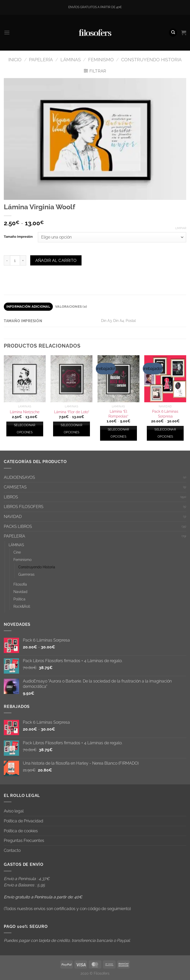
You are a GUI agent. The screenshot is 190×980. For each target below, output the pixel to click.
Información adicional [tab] (28, 307)
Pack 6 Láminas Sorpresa (165, 414)
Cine (17, 552)
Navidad (20, 592)
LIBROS (11, 497)
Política (19, 599)
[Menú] (7, 32)
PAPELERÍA (41, 60)
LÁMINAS (71, 60)
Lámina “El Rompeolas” (118, 414)
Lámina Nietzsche (25, 412)
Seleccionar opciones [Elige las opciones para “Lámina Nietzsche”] (25, 429)
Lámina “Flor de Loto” (72, 412)
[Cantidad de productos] (15, 260)
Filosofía (20, 584)
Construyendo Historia (151, 60)
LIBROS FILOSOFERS (24, 507)
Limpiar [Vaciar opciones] (181, 228)
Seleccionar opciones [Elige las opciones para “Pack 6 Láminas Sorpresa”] (165, 433)
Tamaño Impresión (18, 237)
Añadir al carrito (56, 261)
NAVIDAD (13, 517)
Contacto (12, 850)
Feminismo (101, 60)
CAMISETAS (15, 487)
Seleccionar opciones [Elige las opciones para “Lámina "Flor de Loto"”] (72, 429)
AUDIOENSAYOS (19, 477)
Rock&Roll (22, 606)
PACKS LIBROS (18, 526)
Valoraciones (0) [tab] (71, 307)
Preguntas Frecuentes (24, 841)
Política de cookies (21, 831)
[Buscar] (173, 33)
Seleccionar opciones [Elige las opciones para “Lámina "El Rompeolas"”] (118, 433)
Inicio (15, 60)
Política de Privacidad (23, 821)
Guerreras (26, 574)
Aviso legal (14, 811)
